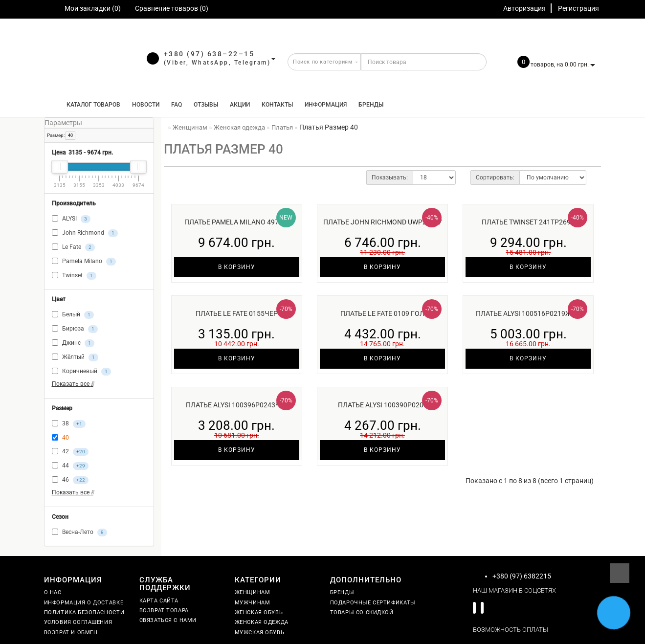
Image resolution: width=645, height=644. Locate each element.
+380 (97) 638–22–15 (209, 54)
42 (70, 452)
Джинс (73, 343)
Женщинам (253, 592)
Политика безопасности (84, 612)
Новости (146, 105)
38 (69, 424)
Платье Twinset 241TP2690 (528, 222)
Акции (240, 105)
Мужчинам (253, 603)
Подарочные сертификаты (373, 603)
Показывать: (390, 178)
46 (70, 480)
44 (70, 466)
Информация (326, 105)
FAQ (177, 105)
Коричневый (81, 372)
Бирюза (75, 329)
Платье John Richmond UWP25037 (383, 222)
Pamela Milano (84, 262)
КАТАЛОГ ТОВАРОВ (91, 105)
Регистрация (578, 8)
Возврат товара (164, 611)
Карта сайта (159, 601)
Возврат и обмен (71, 633)
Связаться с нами (168, 620)
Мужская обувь (260, 633)
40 (70, 135)
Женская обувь (259, 612)
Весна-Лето (79, 533)
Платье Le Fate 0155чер (237, 313)
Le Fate (73, 247)
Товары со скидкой (362, 612)
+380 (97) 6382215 (522, 576)
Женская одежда (262, 622)
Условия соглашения (78, 622)
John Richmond (85, 233)
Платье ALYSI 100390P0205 (383, 405)
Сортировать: (495, 178)
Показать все (73, 384)
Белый (73, 315)
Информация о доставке (84, 603)
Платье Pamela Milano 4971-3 (236, 222)
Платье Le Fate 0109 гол (382, 313)
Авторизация (524, 8)
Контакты (277, 105)
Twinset (74, 276)
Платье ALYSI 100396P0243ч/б (237, 405)
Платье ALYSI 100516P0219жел (528, 313)
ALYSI (71, 219)
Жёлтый (75, 357)
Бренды (371, 105)
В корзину (237, 267)
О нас (53, 592)
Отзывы (206, 105)
